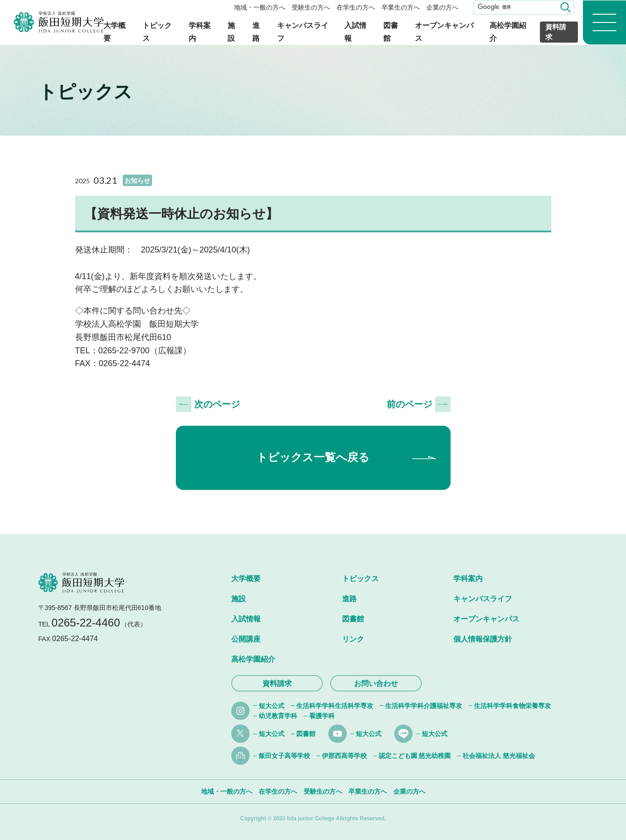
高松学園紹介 (253, 659)
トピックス (360, 579)
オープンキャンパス (486, 619)
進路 (349, 599)
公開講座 (246, 639)
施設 (239, 599)
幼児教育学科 (278, 716)
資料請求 (556, 32)
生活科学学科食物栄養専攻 (512, 706)
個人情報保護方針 (483, 639)
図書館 (353, 619)
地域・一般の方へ (260, 7)
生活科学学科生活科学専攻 (335, 706)
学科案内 (468, 579)
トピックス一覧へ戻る (313, 457)
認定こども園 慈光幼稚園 (415, 756)
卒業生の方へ (401, 7)
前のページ (409, 404)
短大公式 (272, 706)
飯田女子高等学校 (284, 756)
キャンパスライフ (483, 599)
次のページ (217, 404)
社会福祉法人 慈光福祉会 (499, 756)
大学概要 (246, 579)
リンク (353, 639)
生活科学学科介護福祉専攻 (424, 706)
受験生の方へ (311, 7)
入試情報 (246, 619)
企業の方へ (442, 7)
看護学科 (322, 716)
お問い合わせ (376, 684)
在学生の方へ (356, 7)
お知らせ (137, 181)
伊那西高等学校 (344, 756)
